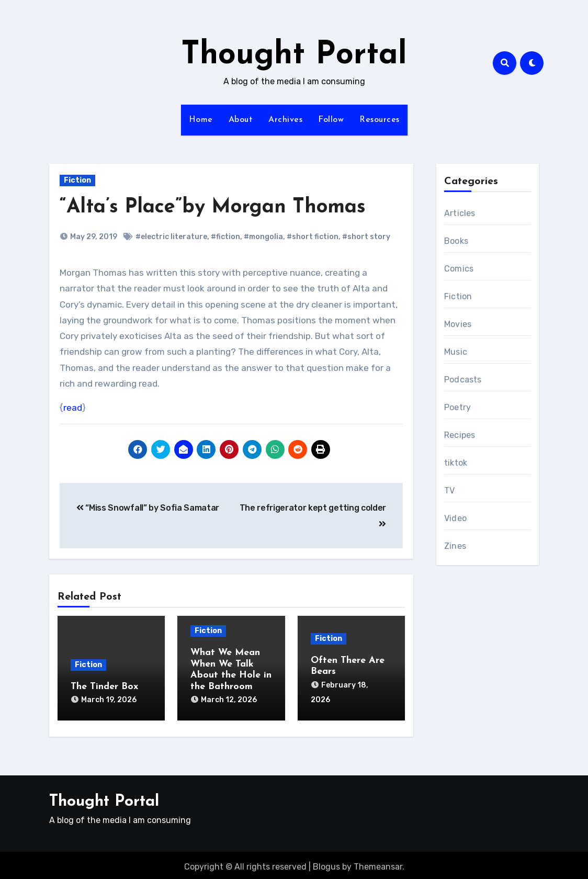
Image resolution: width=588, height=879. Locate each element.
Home (201, 120)
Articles (460, 213)
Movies (458, 324)
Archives (285, 120)
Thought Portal (294, 55)
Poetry (457, 407)
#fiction (225, 237)
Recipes (460, 435)
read (73, 408)
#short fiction (313, 237)
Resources (380, 120)
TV (449, 491)
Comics (459, 269)
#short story (366, 237)
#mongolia (263, 237)
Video (455, 518)
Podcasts (463, 380)
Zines (455, 546)
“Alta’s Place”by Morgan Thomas (213, 207)
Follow (331, 120)
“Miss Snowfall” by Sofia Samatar (148, 508)
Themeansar (378, 863)
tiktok (456, 463)
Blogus (326, 863)
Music (456, 352)
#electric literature (171, 237)
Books (456, 241)
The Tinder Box (104, 687)
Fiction (77, 180)
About (241, 120)
